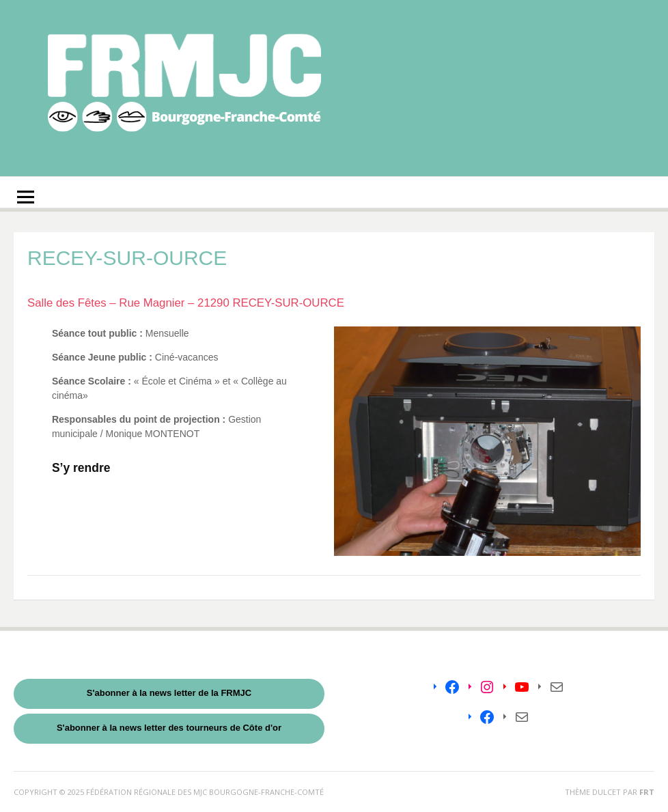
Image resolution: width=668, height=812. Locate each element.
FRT (647, 792)
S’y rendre (81, 468)
